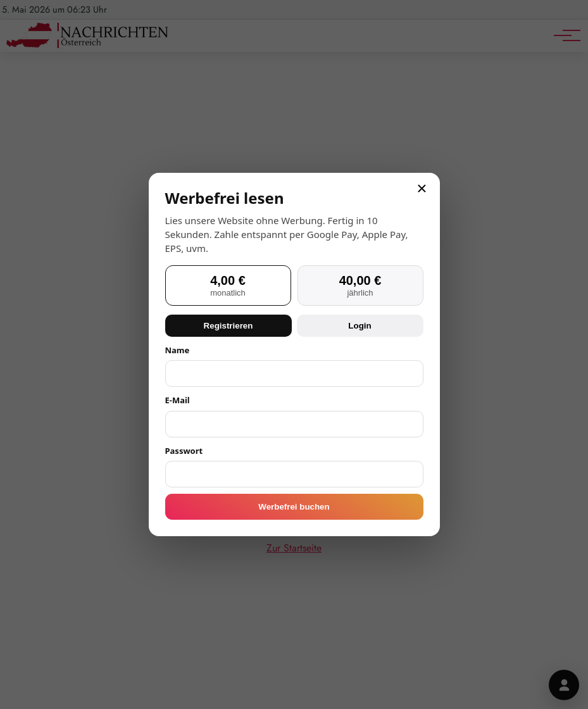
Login (360, 326)
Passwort (184, 451)
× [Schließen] (422, 189)
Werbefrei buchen (294, 507)
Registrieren (228, 326)
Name (178, 350)
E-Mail (178, 400)
